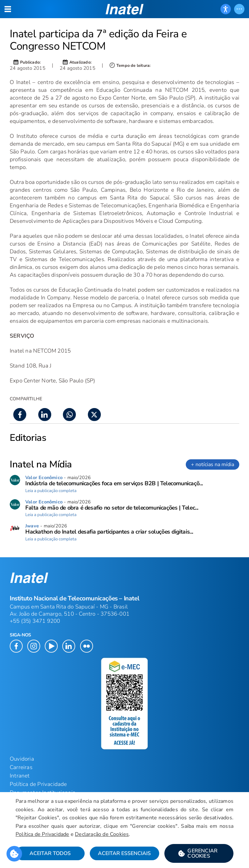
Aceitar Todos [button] (50, 853)
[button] (199, 853)
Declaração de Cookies (102, 834)
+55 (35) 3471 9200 (35, 621)
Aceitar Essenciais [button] (124, 853)
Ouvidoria (22, 759)
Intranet (20, 776)
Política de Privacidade (42, 834)
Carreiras (21, 767)
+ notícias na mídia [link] (213, 464)
